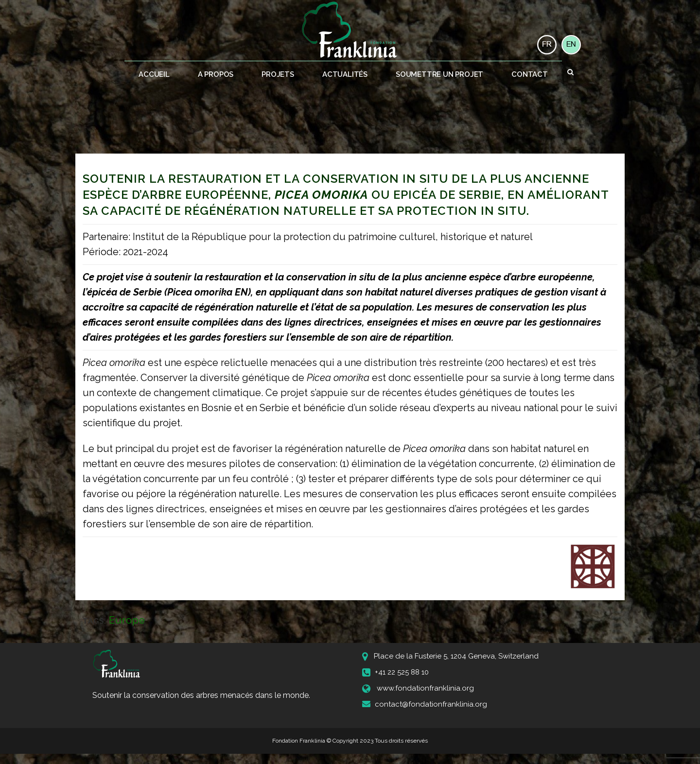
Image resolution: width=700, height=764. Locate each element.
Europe (127, 620)
